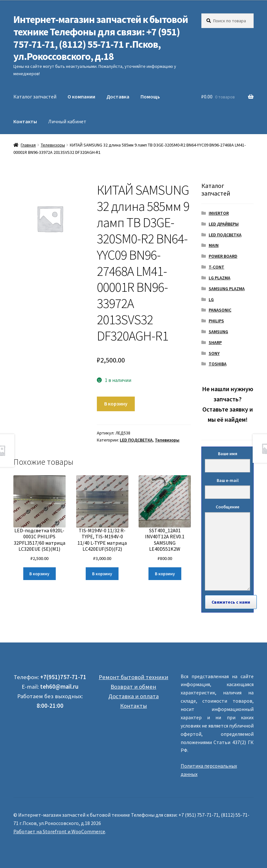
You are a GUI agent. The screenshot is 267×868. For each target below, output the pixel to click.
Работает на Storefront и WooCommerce (59, 831)
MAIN (214, 245)
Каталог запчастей (35, 97)
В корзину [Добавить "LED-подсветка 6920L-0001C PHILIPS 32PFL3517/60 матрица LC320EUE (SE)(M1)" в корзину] (39, 574)
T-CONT (216, 267)
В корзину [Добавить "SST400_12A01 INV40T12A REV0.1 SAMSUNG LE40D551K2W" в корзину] (165, 574)
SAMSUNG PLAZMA (227, 289)
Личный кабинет (67, 121)
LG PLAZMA (220, 278)
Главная (28, 145)
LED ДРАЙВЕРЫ (224, 224)
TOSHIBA (218, 364)
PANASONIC (220, 310)
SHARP (215, 342)
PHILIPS (216, 321)
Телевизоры (53, 145)
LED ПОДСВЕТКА (136, 440)
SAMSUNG (218, 332)
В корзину (116, 404)
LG (211, 299)
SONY (214, 353)
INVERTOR (219, 213)
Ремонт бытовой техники (133, 677)
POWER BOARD (223, 256)
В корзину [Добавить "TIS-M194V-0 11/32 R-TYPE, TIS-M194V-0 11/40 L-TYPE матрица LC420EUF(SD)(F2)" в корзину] (102, 574)
